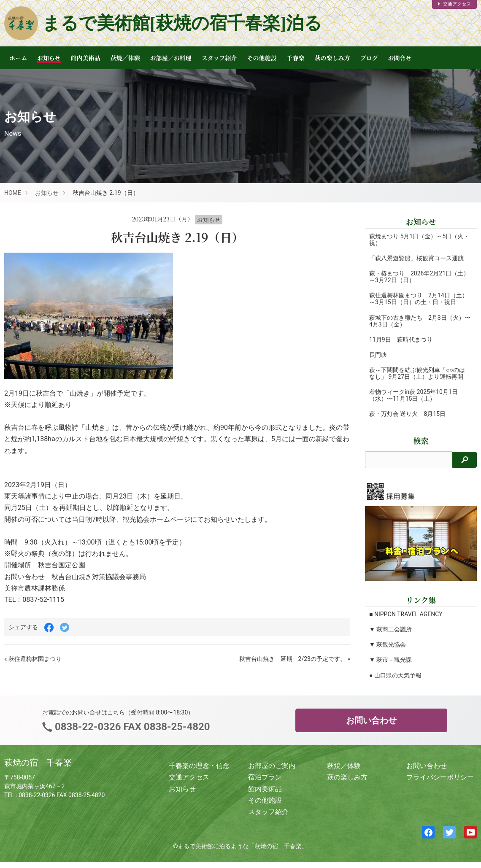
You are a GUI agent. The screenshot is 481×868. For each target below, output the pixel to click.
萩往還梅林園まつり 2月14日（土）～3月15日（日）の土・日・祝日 (419, 299)
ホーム (18, 58)
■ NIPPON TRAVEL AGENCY (406, 614)
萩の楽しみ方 (332, 58)
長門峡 (378, 355)
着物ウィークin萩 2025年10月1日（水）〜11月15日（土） (413, 395)
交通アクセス (454, 4)
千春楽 (296, 58)
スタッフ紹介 (219, 58)
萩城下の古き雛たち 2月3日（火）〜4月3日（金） (408, 321)
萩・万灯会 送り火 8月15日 (407, 414)
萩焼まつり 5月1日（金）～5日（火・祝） (410, 240)
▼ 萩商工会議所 (390, 629)
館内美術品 (86, 58)
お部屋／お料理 (171, 58)
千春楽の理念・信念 (199, 766)
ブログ (369, 58)
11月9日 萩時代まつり (401, 340)
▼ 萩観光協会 (388, 644)
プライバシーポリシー (440, 777)
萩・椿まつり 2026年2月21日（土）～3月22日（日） (410, 277)
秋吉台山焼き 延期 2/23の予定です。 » (295, 659)
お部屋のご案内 (272, 766)
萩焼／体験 (125, 58)
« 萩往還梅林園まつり (33, 659)
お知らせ (49, 58)
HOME (13, 193)
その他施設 (262, 58)
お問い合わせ (371, 720)
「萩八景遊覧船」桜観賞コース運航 (416, 258)
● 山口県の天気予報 (395, 675)
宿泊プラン (265, 777)
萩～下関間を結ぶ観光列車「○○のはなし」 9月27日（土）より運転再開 (417, 373)
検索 (421, 441)
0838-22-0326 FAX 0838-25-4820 (131, 727)
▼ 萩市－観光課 (390, 660)
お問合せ (400, 58)
